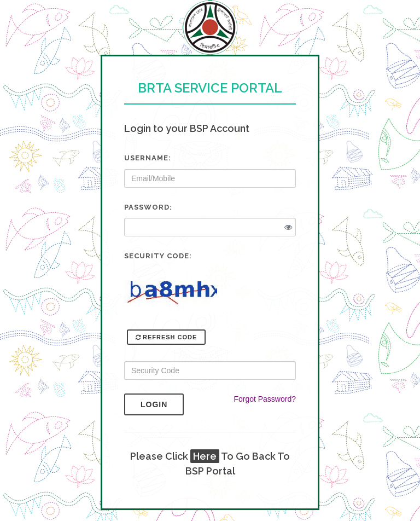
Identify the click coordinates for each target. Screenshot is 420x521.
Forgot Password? (265, 399)
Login (162, 404)
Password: (148, 207)
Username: (148, 158)
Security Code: (158, 256)
